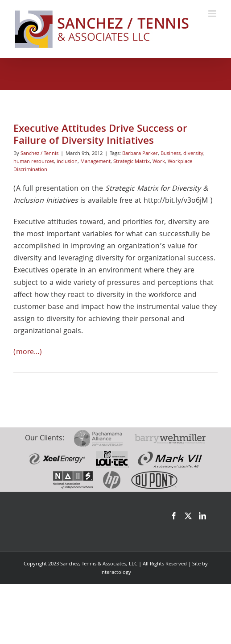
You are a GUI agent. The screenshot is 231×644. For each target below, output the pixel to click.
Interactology (116, 573)
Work (159, 162)
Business (171, 154)
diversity (193, 154)
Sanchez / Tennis (39, 154)
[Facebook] (174, 516)
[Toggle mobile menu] (213, 14)
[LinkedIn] (202, 516)
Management (95, 162)
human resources (34, 162)
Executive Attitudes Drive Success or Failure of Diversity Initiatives (100, 136)
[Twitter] (188, 516)
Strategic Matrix (132, 162)
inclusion (67, 162)
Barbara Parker (140, 154)
